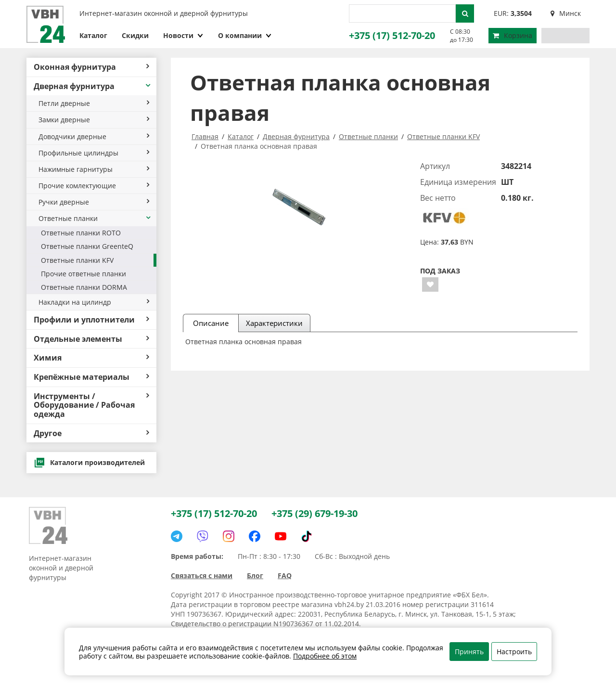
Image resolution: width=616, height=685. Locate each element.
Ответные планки (95, 218)
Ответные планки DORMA (84, 287)
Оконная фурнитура (91, 67)
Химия (91, 358)
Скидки (135, 35)
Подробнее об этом (325, 656)
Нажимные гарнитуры (94, 169)
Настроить (514, 652)
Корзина (513, 35)
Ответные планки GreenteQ (87, 246)
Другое (91, 433)
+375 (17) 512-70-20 (392, 35)
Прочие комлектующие (94, 186)
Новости (183, 35)
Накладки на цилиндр (94, 302)
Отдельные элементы (91, 339)
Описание (211, 323)
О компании (245, 35)
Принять (469, 652)
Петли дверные (94, 103)
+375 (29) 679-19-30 (314, 513)
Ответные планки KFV (77, 260)
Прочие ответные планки (83, 274)
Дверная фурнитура (93, 86)
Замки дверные (94, 120)
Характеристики (274, 323)
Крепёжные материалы (91, 377)
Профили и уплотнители (91, 320)
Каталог (93, 35)
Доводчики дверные (94, 136)
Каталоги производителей (89, 463)
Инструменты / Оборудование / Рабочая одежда (91, 405)
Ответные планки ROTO (81, 233)
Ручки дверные (94, 202)
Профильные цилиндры (94, 153)
